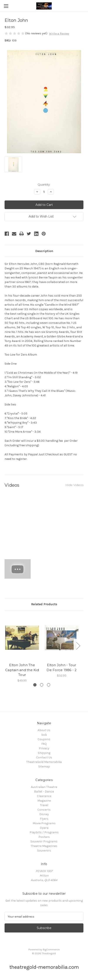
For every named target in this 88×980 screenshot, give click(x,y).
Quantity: (44, 184)
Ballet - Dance (44, 792)
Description (44, 251)
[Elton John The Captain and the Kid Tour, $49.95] (22, 638)
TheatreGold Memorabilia (44, 762)
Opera (44, 828)
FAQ (44, 744)
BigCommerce (51, 950)
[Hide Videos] (75, 485)
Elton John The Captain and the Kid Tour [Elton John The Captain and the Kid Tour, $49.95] (22, 670)
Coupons (44, 739)
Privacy (44, 748)
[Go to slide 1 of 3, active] (35, 685)
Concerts (44, 810)
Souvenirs (44, 851)
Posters (44, 837)
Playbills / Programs (44, 832)
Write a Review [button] (59, 34)
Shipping (44, 753)
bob (44, 735)
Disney (44, 814)
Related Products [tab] (44, 604)
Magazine (44, 801)
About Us (44, 730)
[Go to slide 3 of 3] (49, 685)
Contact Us (44, 757)
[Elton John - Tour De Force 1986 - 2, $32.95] (62, 638)
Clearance (44, 796)
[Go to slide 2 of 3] (42, 685)
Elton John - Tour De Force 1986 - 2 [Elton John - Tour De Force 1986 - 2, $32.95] (61, 667)
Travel (44, 805)
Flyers (44, 819)
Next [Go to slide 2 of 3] (78, 646)
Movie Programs (44, 823)
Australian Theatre (44, 787)
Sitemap (44, 766)
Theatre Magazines (44, 846)
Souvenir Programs (44, 841)
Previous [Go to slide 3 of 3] (6, 646)
